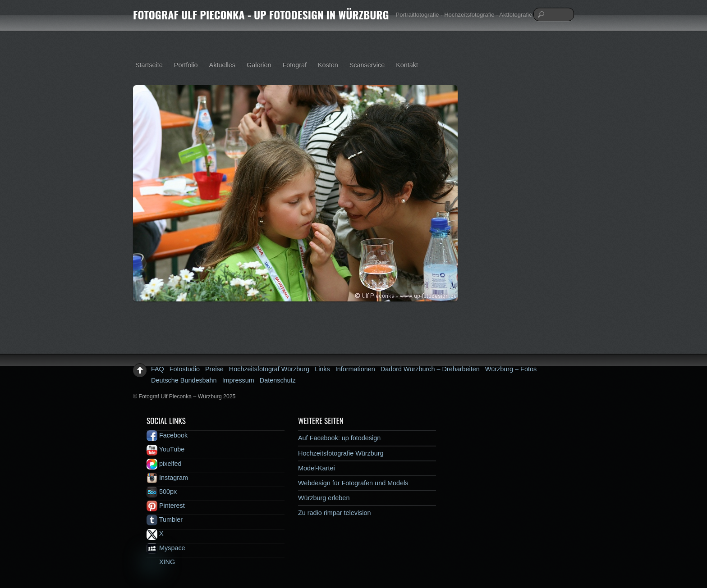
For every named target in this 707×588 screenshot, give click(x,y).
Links (322, 369)
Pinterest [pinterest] (166, 506)
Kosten (328, 65)
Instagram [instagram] (167, 478)
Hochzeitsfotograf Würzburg (269, 369)
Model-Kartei (317, 468)
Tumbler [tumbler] (165, 520)
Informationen (355, 369)
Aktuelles (222, 65)
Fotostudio (185, 369)
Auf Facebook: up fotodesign (339, 438)
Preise (214, 369)
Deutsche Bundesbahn (184, 380)
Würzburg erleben (324, 498)
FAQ (158, 369)
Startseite (149, 65)
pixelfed (164, 464)
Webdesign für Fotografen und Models (353, 483)
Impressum (238, 380)
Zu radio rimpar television (335, 513)
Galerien (259, 65)
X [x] (155, 533)
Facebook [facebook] (167, 435)
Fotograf (294, 65)
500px (162, 492)
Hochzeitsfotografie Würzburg (341, 453)
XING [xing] (161, 562)
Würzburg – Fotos (511, 369)
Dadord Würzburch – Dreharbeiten (430, 369)
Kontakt (407, 65)
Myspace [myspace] (166, 548)
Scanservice (367, 65)
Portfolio (186, 65)
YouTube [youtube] (165, 449)
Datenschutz (278, 380)
